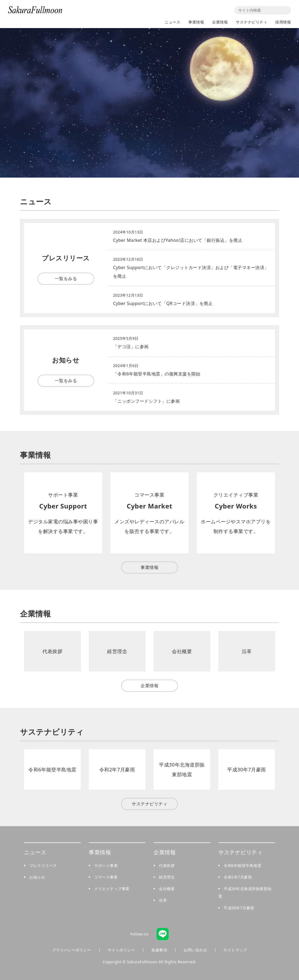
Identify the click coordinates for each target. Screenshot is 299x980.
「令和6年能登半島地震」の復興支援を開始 (157, 374)
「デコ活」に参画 (131, 347)
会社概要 (167, 889)
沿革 (163, 900)
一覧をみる (66, 279)
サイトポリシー (121, 950)
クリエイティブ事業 (112, 889)
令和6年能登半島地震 (242, 865)
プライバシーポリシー (72, 950)
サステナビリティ (252, 22)
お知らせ (37, 877)
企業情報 (220, 22)
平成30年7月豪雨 (239, 908)
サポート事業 (106, 865)
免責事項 (159, 950)
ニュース (172, 22)
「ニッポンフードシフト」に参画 (147, 401)
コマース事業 (106, 877)
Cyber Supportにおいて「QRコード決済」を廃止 (163, 303)
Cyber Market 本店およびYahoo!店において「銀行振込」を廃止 (178, 240)
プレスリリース (43, 865)
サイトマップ (235, 950)
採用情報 (283, 22)
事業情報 (196, 22)
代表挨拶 (167, 865)
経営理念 (167, 877)
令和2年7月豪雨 (238, 877)
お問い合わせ (195, 950)
